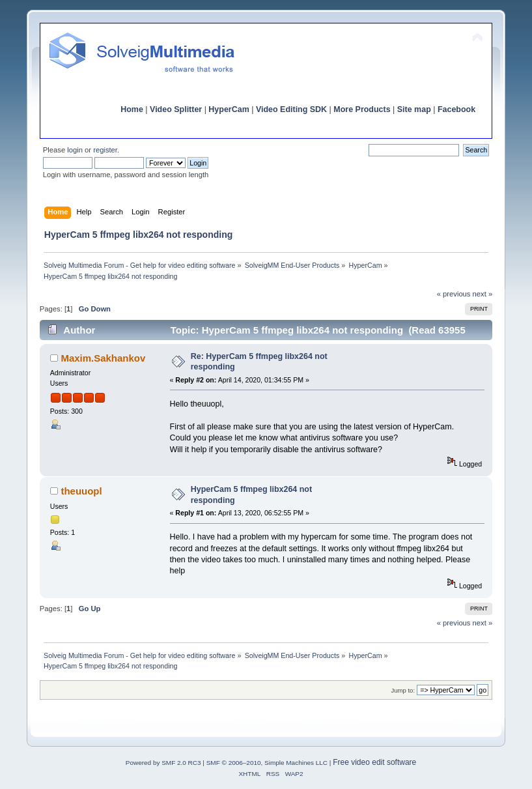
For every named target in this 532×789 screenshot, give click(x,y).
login (75, 150)
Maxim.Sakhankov (103, 358)
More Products (362, 109)
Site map (414, 109)
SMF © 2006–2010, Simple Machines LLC (267, 763)
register (105, 150)
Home (132, 109)
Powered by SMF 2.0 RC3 (163, 763)
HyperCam (229, 109)
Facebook (456, 109)
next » (483, 294)
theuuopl (81, 491)
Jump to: (403, 690)
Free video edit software (374, 762)
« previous (454, 294)
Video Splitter (176, 109)
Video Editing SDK (291, 109)
